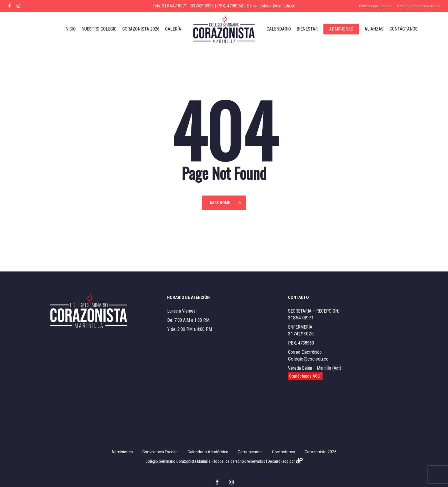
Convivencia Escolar (160, 452)
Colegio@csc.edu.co (308, 359)
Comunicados (250, 452)
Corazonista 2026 (321, 452)
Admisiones (122, 452)
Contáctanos (284, 452)
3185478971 (301, 318)
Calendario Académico (208, 452)
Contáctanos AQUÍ (305, 376)
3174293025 (301, 334)
